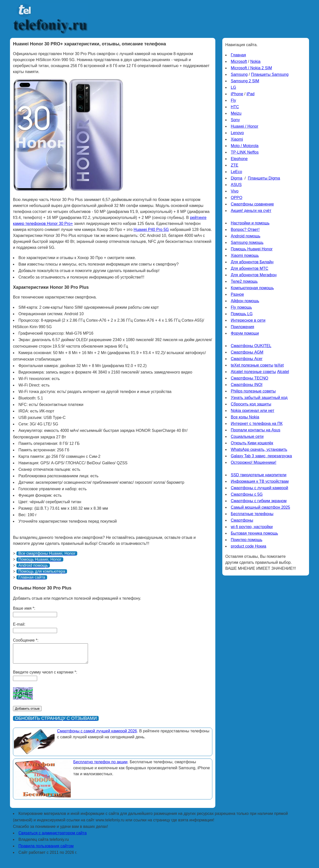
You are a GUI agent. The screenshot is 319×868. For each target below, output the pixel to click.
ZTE (235, 165)
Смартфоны (242, 520)
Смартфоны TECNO (249, 378)
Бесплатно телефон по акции (100, 766)
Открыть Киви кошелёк (252, 443)
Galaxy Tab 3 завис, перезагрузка (261, 456)
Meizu (236, 113)
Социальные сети (247, 436)
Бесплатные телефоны (252, 514)
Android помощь (246, 236)
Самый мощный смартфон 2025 (260, 507)
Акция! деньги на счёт (251, 211)
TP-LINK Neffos (245, 152)
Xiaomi (237, 139)
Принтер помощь (247, 540)
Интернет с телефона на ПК (257, 424)
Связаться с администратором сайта (53, 837)
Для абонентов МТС (249, 268)
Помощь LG (242, 314)
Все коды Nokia (245, 417)
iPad (250, 94)
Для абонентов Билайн (252, 262)
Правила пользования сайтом (46, 850)
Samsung (239, 74)
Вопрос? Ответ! (245, 230)
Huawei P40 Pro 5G (151, 230)
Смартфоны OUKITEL (251, 346)
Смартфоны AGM (247, 352)
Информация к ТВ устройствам (260, 481)
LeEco (236, 172)
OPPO (237, 198)
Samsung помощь (247, 242)
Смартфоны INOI (247, 385)
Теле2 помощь (244, 281)
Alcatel (283, 372)
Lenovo (237, 133)
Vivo (235, 191)
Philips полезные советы (253, 391)
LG (233, 87)
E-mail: (19, 624)
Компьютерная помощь (252, 288)
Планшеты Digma (264, 178)
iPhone (237, 94)
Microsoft (239, 61)
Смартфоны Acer (247, 359)
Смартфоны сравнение (252, 204)
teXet (279, 365)
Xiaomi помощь (245, 255)
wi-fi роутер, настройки (252, 527)
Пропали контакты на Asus (256, 430)
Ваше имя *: (24, 608)
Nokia (255, 61)
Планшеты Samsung (270, 74)
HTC (235, 107)
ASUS (236, 185)
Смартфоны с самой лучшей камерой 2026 (97, 735)
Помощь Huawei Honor (252, 249)
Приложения (242, 327)
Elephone (239, 159)
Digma (237, 178)
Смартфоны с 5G (247, 494)
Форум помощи (245, 333)
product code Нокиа (248, 546)
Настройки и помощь (250, 223)
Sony (235, 120)
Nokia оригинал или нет (253, 411)
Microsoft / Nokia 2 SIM (251, 68)
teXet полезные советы (252, 365)
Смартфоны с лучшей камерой (259, 488)
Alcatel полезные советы (253, 372)
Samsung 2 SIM (245, 81)
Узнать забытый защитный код (259, 398)
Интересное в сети (248, 320)
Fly (233, 100)
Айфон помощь (245, 301)
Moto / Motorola (245, 146)
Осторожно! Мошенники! (254, 462)
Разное (237, 294)
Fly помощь (241, 307)
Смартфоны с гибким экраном (259, 501)
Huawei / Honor (244, 126)
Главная (238, 55)
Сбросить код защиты (251, 404)
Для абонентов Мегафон (254, 275)
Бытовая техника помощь (254, 533)
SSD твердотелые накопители (259, 475)
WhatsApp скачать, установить (259, 449)
